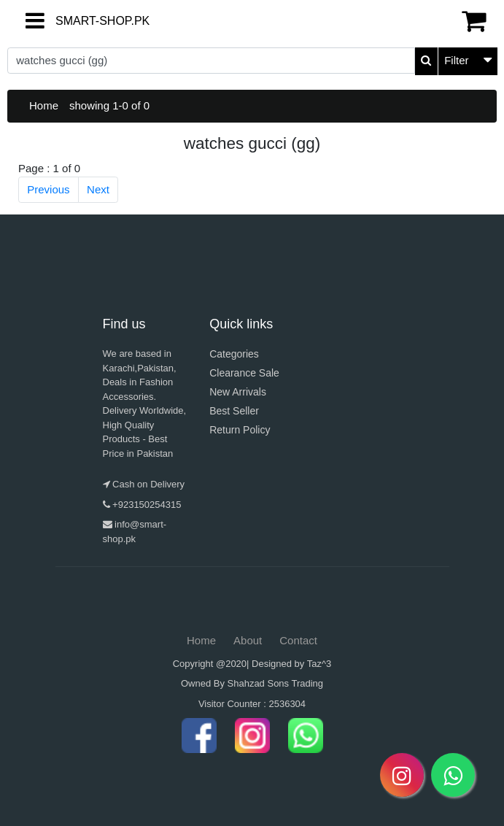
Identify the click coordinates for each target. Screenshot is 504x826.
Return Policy (240, 430)
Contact (298, 640)
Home (44, 105)
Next (98, 189)
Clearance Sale (244, 373)
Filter (456, 60)
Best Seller (234, 411)
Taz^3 (319, 664)
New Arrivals (238, 392)
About (248, 640)
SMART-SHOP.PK (68, 21)
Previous (48, 189)
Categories (234, 354)
